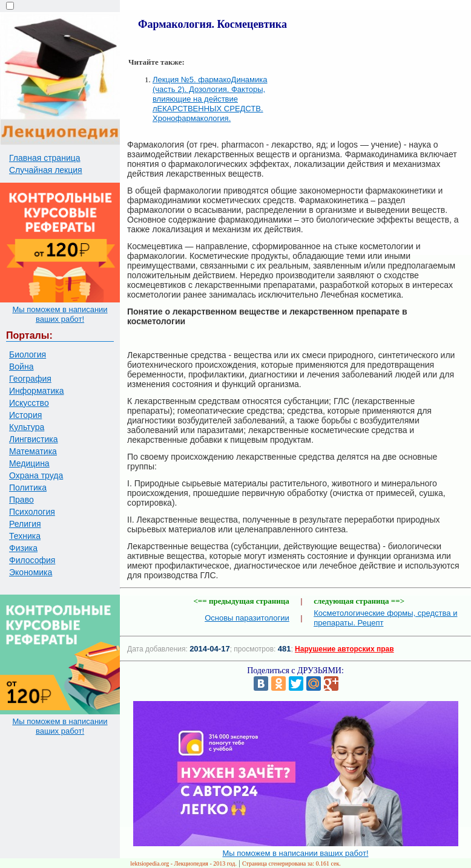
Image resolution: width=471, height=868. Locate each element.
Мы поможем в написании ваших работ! (60, 314)
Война (21, 367)
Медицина (29, 463)
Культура (27, 427)
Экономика (31, 572)
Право (21, 500)
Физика (23, 548)
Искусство (29, 403)
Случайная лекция (46, 170)
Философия (32, 560)
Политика (28, 488)
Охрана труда (36, 475)
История (25, 415)
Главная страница (45, 158)
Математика (33, 451)
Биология (28, 354)
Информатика (36, 391)
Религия (25, 524)
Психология (32, 512)
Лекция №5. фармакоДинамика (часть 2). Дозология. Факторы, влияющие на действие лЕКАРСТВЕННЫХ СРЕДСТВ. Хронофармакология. (210, 99)
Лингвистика (34, 439)
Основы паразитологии (247, 618)
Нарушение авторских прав (344, 649)
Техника (25, 536)
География (30, 379)
